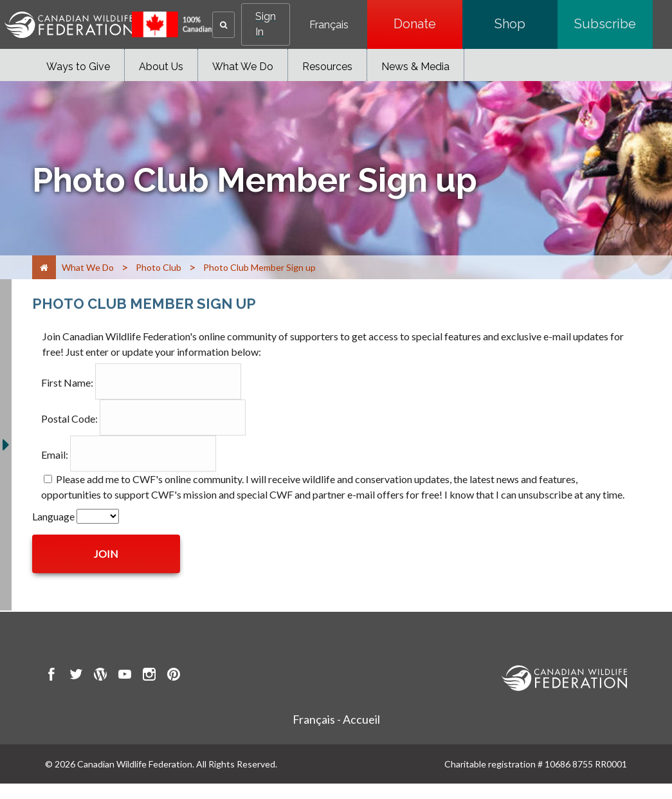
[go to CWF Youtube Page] (125, 676)
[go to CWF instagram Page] (149, 676)
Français (329, 25)
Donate (428, 24)
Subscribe (613, 24)
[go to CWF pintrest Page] (174, 676)
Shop (526, 24)
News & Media (415, 67)
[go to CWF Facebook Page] (51, 676)
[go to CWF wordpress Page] (100, 676)
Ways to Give (78, 67)
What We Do (243, 67)
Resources (327, 67)
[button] (223, 25)
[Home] (44, 267)
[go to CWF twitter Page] (76, 676)
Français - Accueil (336, 719)
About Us (161, 67)
